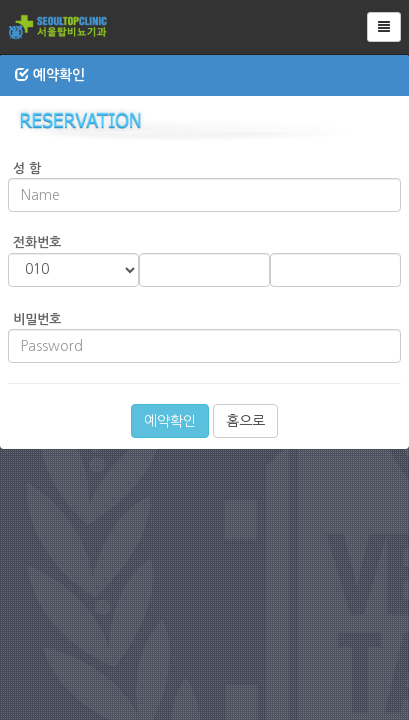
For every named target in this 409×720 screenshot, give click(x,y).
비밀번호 (37, 319)
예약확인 (170, 421)
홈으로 (245, 421)
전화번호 (37, 242)
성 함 (27, 168)
